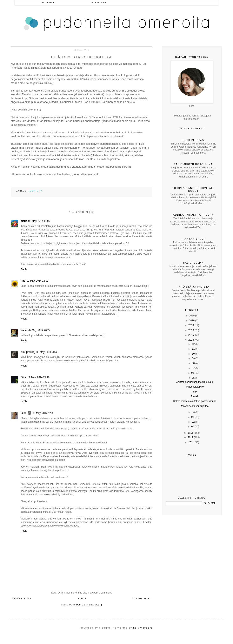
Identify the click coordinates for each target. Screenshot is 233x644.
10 (193, 354)
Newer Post (22, 599)
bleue (24, 221)
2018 (191, 325)
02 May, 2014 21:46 (39, 377)
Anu (23, 281)
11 (193, 349)
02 (193, 422)
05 (193, 378)
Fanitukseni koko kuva (193, 164)
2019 (192, 321)
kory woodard (143, 628)
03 (192, 417)
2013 (190, 433)
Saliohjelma (193, 263)
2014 (191, 340)
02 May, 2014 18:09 (37, 281)
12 (193, 344)
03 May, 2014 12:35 (43, 413)
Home (82, 599)
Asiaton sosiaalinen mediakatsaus (195, 382)
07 (193, 368)
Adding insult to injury (193, 215)
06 (192, 373)
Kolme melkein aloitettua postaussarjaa (195, 401)
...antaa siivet (193, 239)
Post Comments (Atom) (89, 605)
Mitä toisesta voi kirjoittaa (195, 406)
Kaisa (24, 330)
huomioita (35, 191)
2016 (191, 330)
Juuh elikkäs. (193, 140)
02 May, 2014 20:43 (47, 352)
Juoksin (195, 396)
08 (193, 363)
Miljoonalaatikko (195, 387)
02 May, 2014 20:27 (39, 330)
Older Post (142, 599)
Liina (24, 413)
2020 (192, 316)
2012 (190, 437)
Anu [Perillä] (28, 352)
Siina (24, 377)
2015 (191, 335)
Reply (24, 269)
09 (193, 358)
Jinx (195, 392)
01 (192, 427)
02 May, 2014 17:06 (39, 221)
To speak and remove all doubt (193, 190)
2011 (191, 442)
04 (193, 412)
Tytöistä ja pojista (193, 287)
